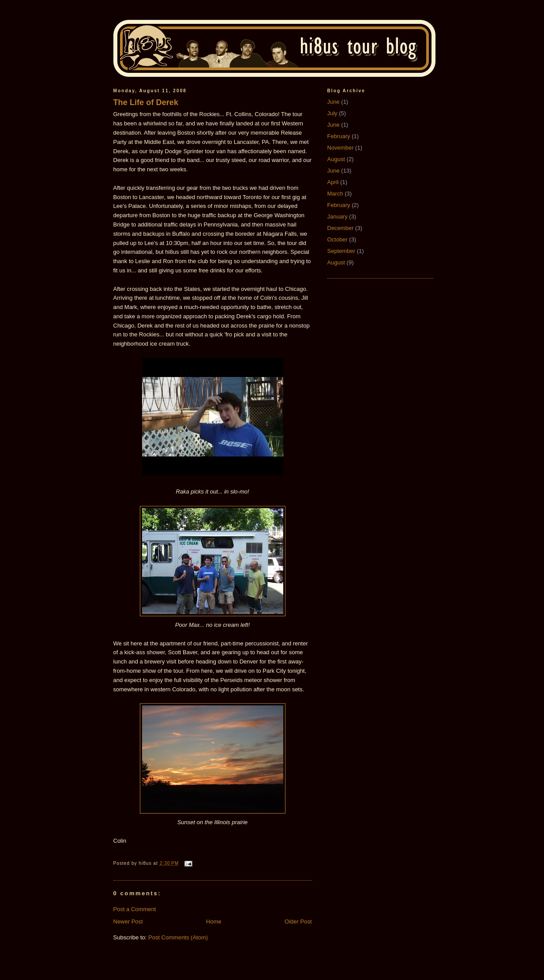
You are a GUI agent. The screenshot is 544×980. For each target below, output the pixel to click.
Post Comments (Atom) (178, 937)
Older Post (298, 922)
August (336, 159)
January (338, 217)
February (339, 136)
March (335, 194)
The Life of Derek (146, 102)
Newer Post (128, 922)
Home (214, 922)
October (338, 239)
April (333, 182)
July (332, 113)
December (341, 228)
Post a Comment (135, 909)
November (341, 148)
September (341, 251)
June (334, 102)
